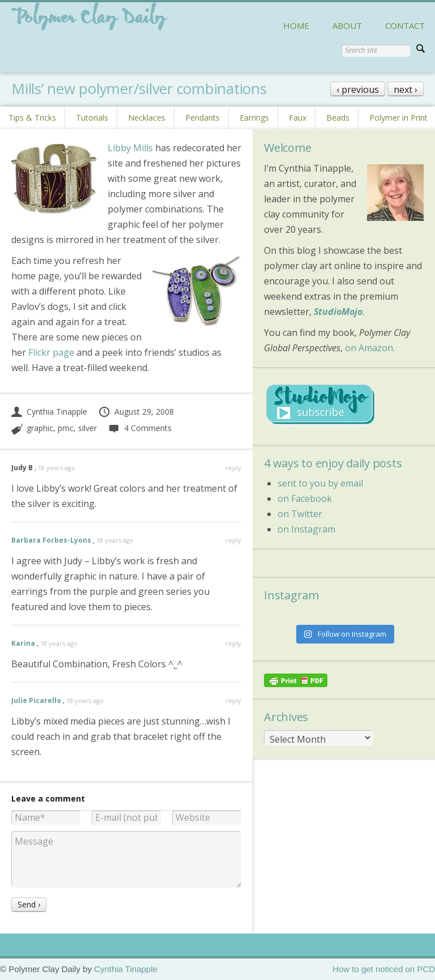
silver (88, 428)
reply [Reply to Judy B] (233, 468)
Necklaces (147, 118)
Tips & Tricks (32, 118)
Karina (23, 643)
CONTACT (405, 25)
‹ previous (358, 90)
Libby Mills (130, 148)
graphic (40, 428)
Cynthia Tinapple (49, 412)
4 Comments (140, 428)
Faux (298, 118)
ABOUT (347, 25)
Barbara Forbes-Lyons (51, 540)
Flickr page (51, 352)
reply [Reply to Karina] (233, 643)
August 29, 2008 (136, 412)
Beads (338, 118)
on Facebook (305, 498)
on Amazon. (370, 348)
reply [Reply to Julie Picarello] (233, 700)
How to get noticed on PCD (384, 969)
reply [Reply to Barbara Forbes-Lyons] (233, 540)
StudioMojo (338, 312)
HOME (296, 25)
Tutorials (92, 118)
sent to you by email (320, 483)
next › (406, 90)
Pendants (202, 118)
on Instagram (306, 529)
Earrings (254, 118)
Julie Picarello (36, 700)
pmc (66, 428)
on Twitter (300, 514)
